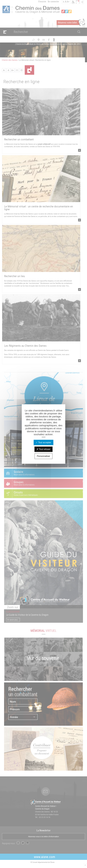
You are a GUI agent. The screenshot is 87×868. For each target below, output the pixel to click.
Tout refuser (43, 449)
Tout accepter (43, 442)
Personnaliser (43, 456)
